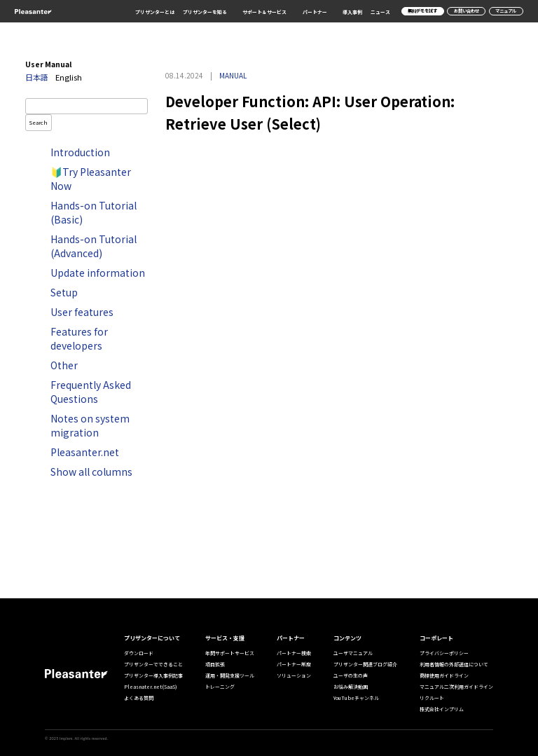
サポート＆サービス (264, 12)
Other (64, 365)
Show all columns (91, 472)
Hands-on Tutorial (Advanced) (94, 246)
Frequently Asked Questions (91, 392)
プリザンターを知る (205, 12)
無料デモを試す (422, 11)
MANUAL (233, 75)
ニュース (380, 12)
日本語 (37, 77)
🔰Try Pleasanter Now (91, 179)
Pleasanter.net (85, 452)
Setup (64, 292)
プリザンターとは (155, 12)
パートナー (315, 12)
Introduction (80, 152)
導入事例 (352, 12)
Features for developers (79, 338)
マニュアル (506, 11)
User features (82, 312)
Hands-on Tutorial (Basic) (94, 212)
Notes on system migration (90, 425)
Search (39, 122)
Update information (98, 273)
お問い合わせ (467, 11)
